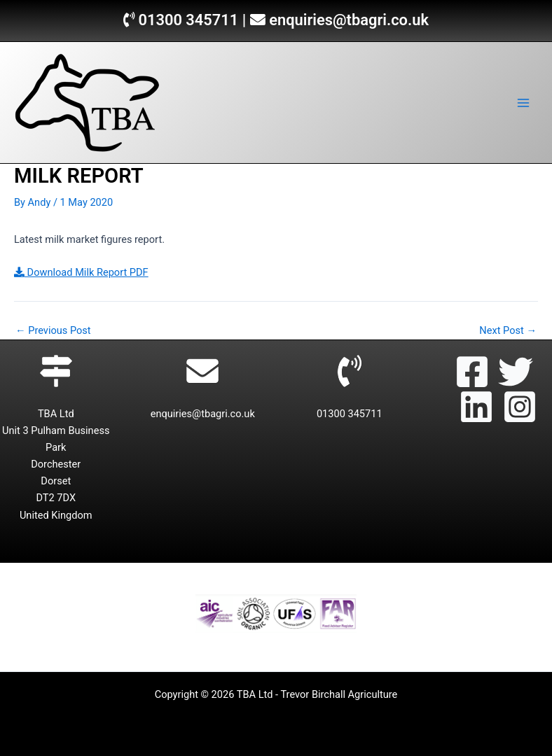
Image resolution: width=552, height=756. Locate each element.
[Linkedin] (476, 407)
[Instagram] (520, 407)
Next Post (508, 331)
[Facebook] (472, 372)
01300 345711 (188, 20)
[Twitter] (516, 372)
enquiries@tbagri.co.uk (349, 20)
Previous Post (53, 331)
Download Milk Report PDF (81, 272)
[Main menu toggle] (523, 103)
